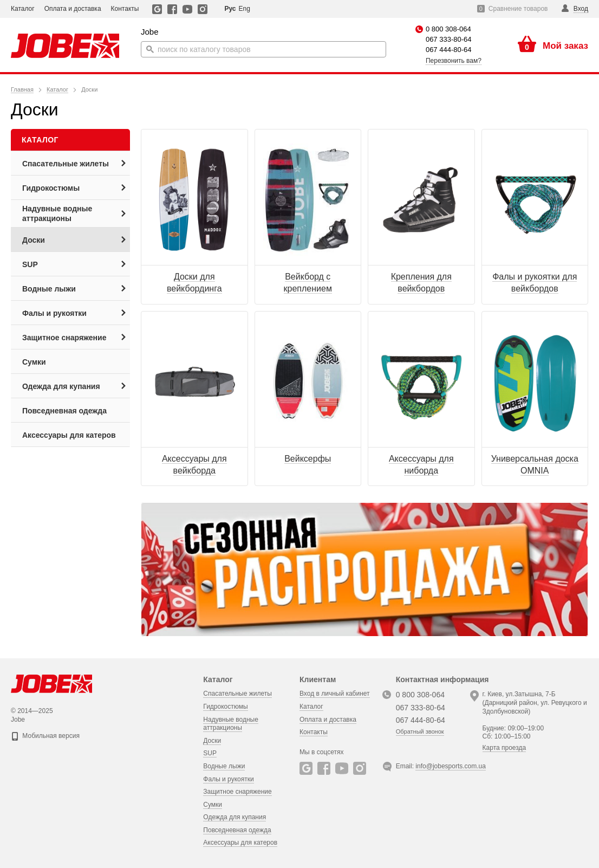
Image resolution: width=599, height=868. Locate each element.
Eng (244, 9)
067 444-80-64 (449, 50)
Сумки (213, 805)
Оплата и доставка (73, 9)
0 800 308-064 (448, 29)
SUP (210, 753)
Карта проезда (504, 748)
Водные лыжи (224, 766)
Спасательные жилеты (237, 694)
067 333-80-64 (449, 39)
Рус (230, 9)
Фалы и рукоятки (228, 779)
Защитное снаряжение (237, 792)
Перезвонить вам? (454, 61)
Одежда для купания (235, 817)
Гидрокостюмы (225, 707)
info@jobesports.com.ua (451, 766)
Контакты (125, 9)
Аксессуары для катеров (240, 843)
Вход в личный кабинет (335, 694)
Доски (212, 741)
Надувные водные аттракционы (231, 724)
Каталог (23, 9)
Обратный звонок (420, 731)
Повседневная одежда (237, 830)
